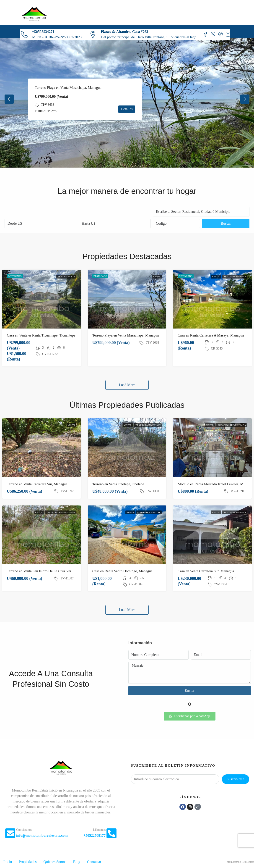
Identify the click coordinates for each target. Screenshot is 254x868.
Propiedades (45, 31)
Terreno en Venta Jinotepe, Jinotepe (118, 484)
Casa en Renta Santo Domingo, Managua (122, 571)
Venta (157, 277)
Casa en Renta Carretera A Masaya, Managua (211, 335)
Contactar (107, 31)
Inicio (26, 31)
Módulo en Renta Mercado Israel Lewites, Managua (216, 484)
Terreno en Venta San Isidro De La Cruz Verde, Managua (48, 571)
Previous (9, 99)
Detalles (127, 109)
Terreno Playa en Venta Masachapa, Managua (68, 88)
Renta (216, 277)
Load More (127, 385)
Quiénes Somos (71, 31)
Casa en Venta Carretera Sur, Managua (206, 571)
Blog (90, 31)
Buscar (226, 223)
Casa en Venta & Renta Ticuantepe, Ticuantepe (41, 335)
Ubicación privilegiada (231, 425)
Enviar (190, 690)
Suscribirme (235, 779)
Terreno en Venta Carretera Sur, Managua (37, 484)
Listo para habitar (234, 277)
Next (245, 99)
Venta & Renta (66, 277)
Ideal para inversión (148, 425)
